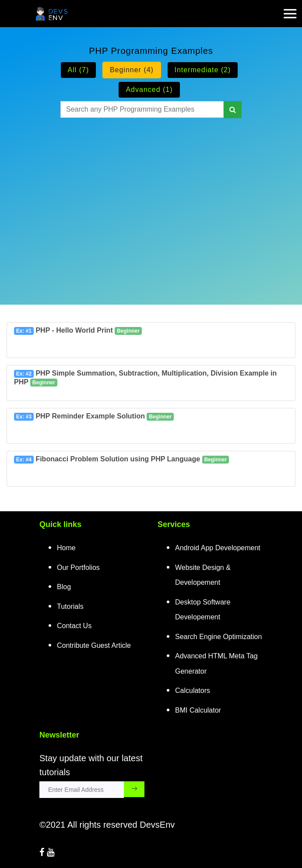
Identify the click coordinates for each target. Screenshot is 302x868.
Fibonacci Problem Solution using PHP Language (121, 459)
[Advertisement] (151, 200)
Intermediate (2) (203, 70)
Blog (64, 587)
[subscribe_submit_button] (134, 789)
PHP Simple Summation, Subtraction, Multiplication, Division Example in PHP (145, 378)
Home (66, 548)
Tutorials (70, 606)
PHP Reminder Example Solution (94, 416)
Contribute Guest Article (94, 645)
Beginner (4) (132, 70)
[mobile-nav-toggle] (293, 8)
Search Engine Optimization (218, 637)
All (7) (79, 70)
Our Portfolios (78, 568)
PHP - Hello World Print (78, 331)
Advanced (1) (149, 90)
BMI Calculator (198, 710)
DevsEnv (157, 825)
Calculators (193, 691)
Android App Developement (218, 548)
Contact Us (74, 626)
